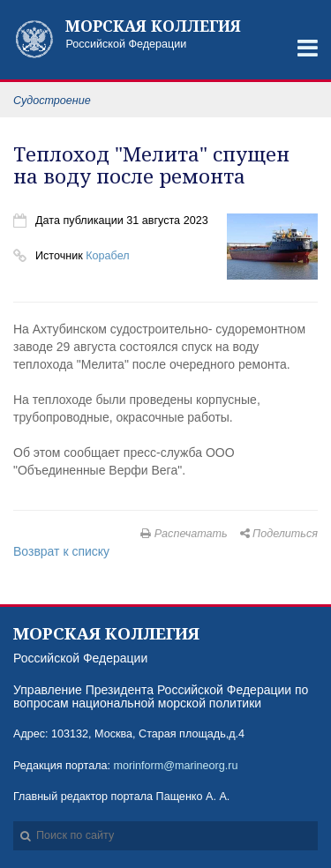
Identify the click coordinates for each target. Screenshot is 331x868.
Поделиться (279, 534)
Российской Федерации (162, 34)
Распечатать (184, 534)
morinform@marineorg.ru (176, 766)
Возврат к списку (61, 551)
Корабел (107, 256)
